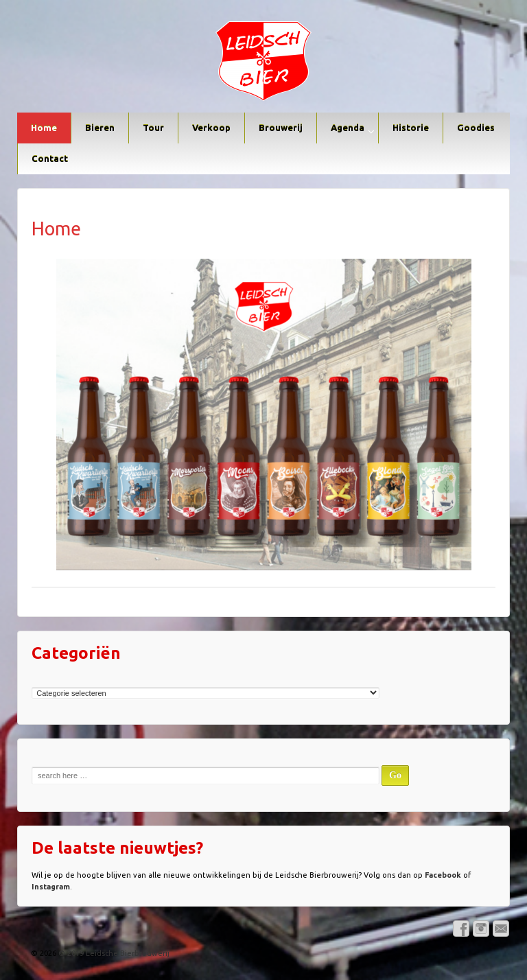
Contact (50, 159)
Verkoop (211, 128)
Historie (411, 128)
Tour (153, 128)
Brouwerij (281, 128)
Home (44, 128)
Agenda (348, 128)
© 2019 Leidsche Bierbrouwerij (113, 953)
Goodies (476, 128)
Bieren (100, 128)
